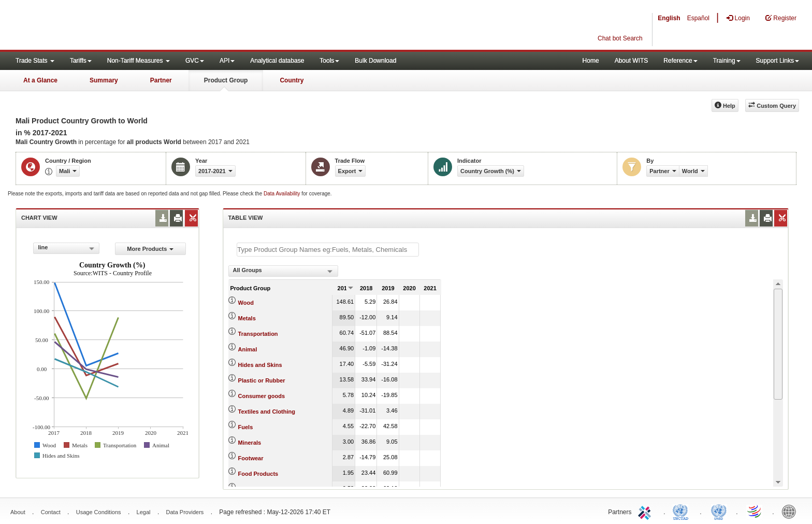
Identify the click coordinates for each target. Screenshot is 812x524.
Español (698, 18)
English (669, 18)
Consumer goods (262, 396)
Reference (680, 61)
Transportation (258, 334)
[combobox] (66, 248)
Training (727, 61)
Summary (104, 80)
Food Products (258, 474)
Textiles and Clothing (267, 412)
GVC (195, 61)
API (227, 61)
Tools (329, 61)
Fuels (246, 427)
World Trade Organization (755, 511)
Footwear (251, 458)
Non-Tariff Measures (139, 61)
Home (591, 61)
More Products (150, 249)
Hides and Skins (260, 365)
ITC (646, 511)
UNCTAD (683, 511)
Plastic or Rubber (262, 380)
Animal (248, 349)
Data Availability (282, 194)
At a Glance (40, 80)
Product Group (226, 80)
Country (292, 80)
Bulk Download (375, 61)
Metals (247, 318)
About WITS (632, 61)
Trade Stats (35, 61)
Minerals (250, 443)
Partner (161, 80)
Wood (246, 303)
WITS (104, 26)
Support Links (778, 61)
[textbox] (328, 250)
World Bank (791, 511)
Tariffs (81, 61)
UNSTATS (719, 511)
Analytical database (277, 61)
